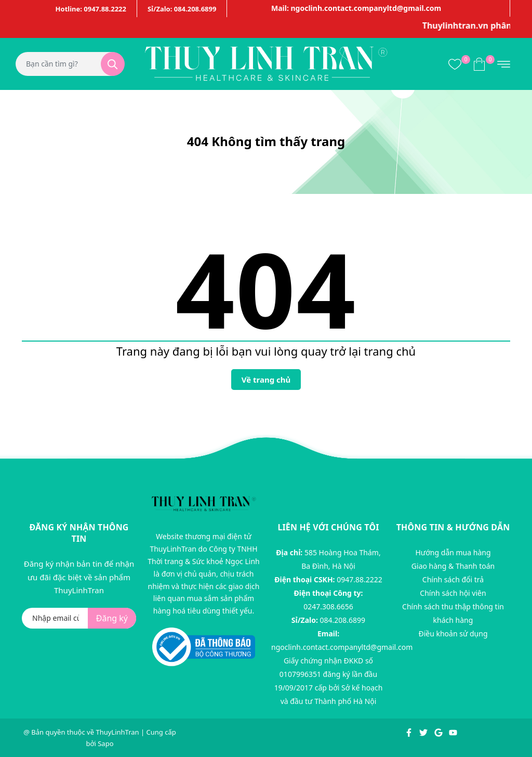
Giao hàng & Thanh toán (453, 566)
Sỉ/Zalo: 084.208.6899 (182, 9)
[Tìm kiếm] (113, 64)
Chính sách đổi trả (453, 579)
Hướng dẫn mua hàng (453, 552)
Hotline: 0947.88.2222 (91, 9)
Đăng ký (112, 618)
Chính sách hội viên (453, 593)
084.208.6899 (343, 620)
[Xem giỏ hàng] (479, 63)
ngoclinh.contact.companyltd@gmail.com (342, 647)
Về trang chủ (266, 380)
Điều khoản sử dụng (453, 634)
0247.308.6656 (328, 606)
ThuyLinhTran (117, 732)
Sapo (105, 743)
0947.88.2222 (360, 579)
